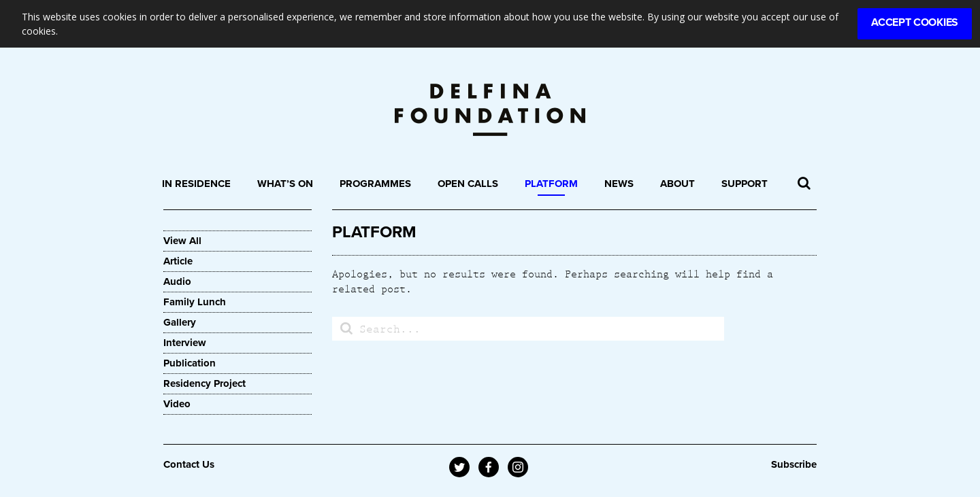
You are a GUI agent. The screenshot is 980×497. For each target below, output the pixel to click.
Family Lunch (195, 302)
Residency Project (205, 383)
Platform (551, 184)
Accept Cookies (915, 22)
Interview (185, 343)
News (619, 184)
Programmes (375, 184)
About (677, 184)
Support (745, 184)
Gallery (180, 322)
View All (182, 241)
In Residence (196, 184)
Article (178, 261)
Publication (190, 363)
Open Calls (468, 184)
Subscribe (794, 464)
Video (177, 404)
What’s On (285, 184)
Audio (177, 281)
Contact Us (189, 464)
